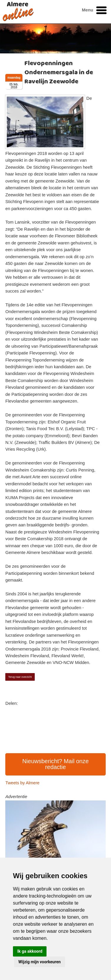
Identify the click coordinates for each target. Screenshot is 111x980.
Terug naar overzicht (20, 677)
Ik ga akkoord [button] (30, 951)
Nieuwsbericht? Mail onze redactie (56, 764)
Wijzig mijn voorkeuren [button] (39, 962)
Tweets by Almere (22, 783)
